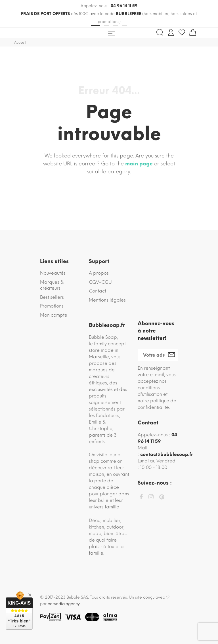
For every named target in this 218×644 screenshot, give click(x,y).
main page (139, 164)
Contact (98, 291)
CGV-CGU (100, 282)
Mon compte (54, 315)
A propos (99, 273)
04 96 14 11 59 (124, 6)
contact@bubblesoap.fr (166, 454)
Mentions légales (107, 300)
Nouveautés (53, 273)
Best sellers (52, 297)
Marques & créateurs (52, 285)
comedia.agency (64, 604)
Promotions (52, 306)
